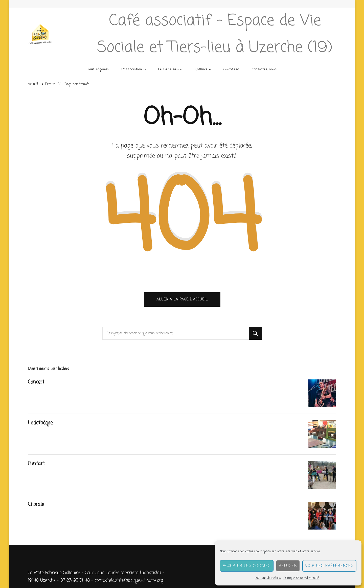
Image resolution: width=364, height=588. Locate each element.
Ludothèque (40, 423)
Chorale (36, 504)
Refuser (288, 566)
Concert (36, 382)
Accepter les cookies (247, 566)
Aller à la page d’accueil (182, 299)
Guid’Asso (231, 69)
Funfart (36, 464)
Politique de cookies (268, 578)
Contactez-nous (264, 69)
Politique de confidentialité (301, 578)
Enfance (201, 69)
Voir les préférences (329, 566)
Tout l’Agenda (98, 69)
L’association (132, 69)
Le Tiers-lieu (168, 69)
